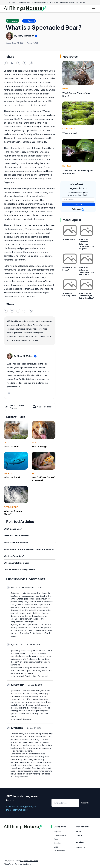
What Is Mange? (40, 446)
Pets (6, 443)
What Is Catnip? (12, 446)
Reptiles (67, 166)
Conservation (60, 835)
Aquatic (8, 473)
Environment (11, 507)
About (79, 832)
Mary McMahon (26, 36)
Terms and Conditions (23, 864)
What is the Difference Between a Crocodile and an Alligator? (86, 244)
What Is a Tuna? (12, 477)
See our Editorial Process (14, 407)
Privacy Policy (9, 864)
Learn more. (87, 2)
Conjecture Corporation (29, 861)
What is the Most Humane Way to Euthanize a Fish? (86, 296)
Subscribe (78, 204)
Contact (80, 835)
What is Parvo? (69, 239)
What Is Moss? (70, 133)
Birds (65, 88)
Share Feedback (42, 407)
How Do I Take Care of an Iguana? (43, 479)
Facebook (81, 847)
